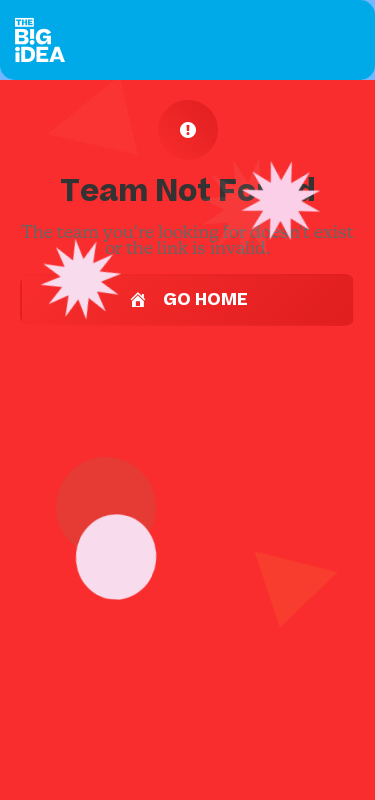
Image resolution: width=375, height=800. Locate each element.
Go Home (187, 300)
